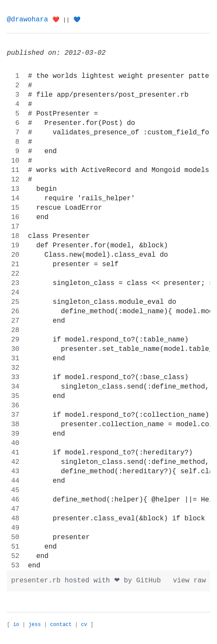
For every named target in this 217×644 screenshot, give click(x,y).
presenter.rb (38, 581)
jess (35, 625)
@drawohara (27, 20)
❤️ (56, 20)
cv (84, 625)
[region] (108, 321)
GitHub (148, 581)
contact (61, 625)
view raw (189, 581)
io (16, 625)
